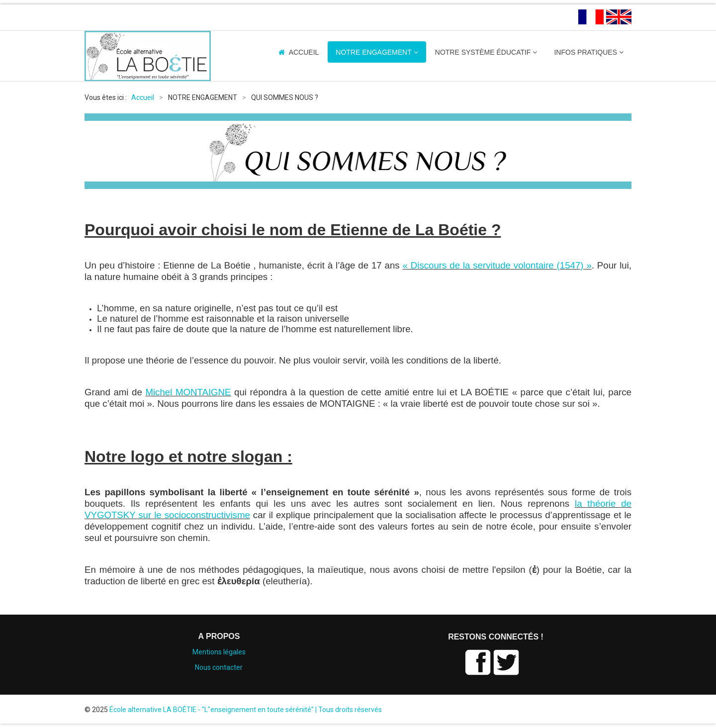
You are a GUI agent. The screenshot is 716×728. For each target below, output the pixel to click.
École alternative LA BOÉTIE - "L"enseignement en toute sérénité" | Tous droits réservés (246, 710)
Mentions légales (219, 652)
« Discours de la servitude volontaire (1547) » (497, 265)
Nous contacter (219, 667)
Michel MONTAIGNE (188, 392)
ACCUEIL (304, 52)
